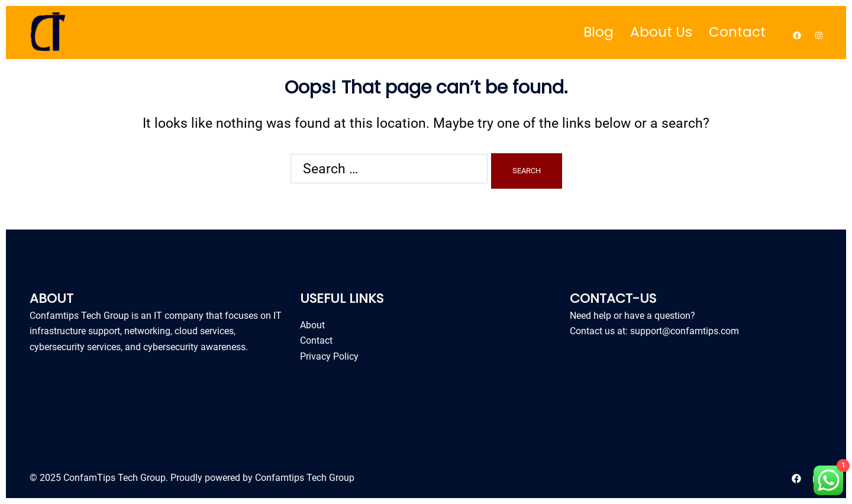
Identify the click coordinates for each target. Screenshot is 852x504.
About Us (661, 32)
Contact (737, 32)
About (312, 325)
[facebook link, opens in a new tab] (796, 32)
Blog (598, 32)
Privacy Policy (329, 356)
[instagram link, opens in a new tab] (818, 32)
